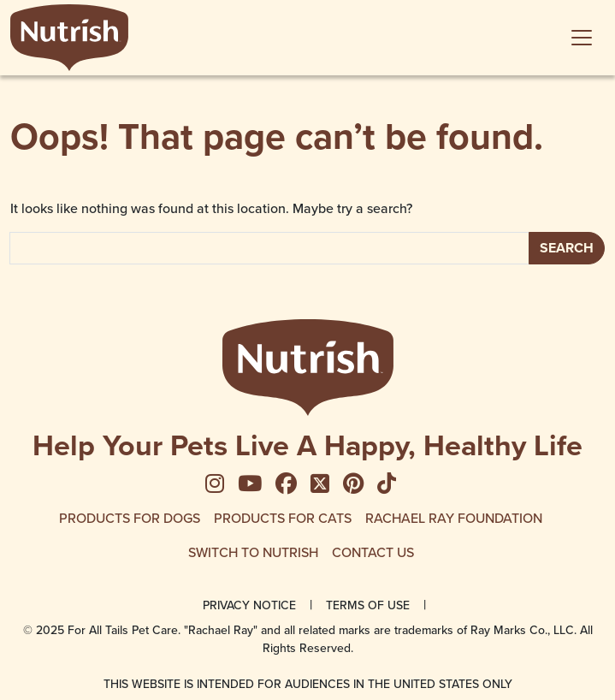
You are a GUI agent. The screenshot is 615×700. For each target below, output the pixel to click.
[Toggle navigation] (582, 38)
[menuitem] (222, 484)
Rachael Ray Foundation (454, 518)
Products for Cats (283, 518)
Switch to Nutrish (253, 552)
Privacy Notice (249, 605)
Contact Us (373, 552)
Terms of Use (368, 605)
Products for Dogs (130, 518)
